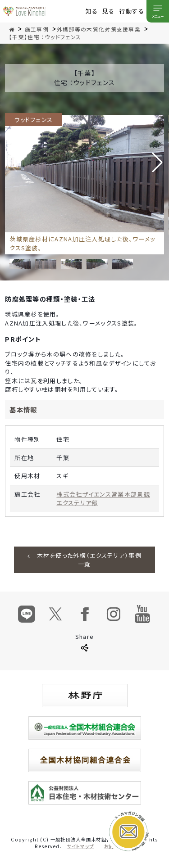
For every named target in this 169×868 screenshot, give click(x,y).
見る (109, 11)
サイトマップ (80, 846)
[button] (157, 162)
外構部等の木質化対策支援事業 (99, 29)
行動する (132, 11)
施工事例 (37, 29)
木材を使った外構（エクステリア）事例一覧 (84, 560)
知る (92, 11)
